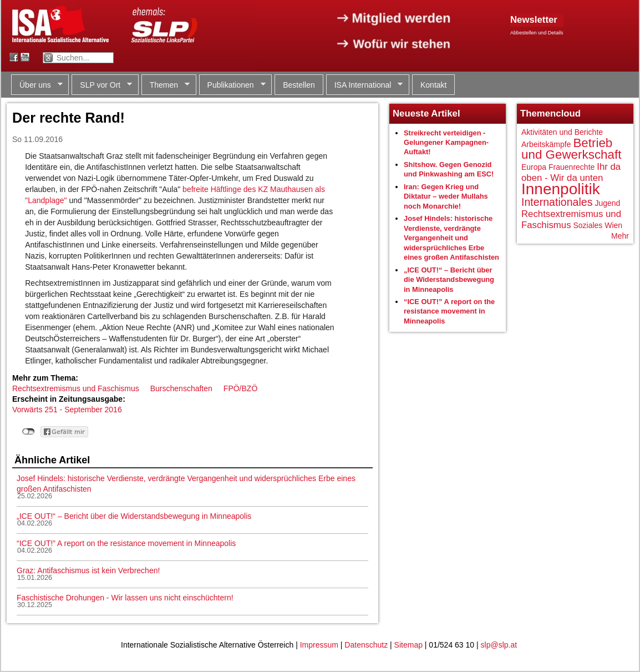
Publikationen (232, 85)
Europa (534, 167)
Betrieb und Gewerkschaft (571, 149)
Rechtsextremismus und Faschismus (76, 388)
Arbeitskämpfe (546, 144)
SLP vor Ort (102, 85)
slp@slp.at (499, 645)
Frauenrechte (572, 167)
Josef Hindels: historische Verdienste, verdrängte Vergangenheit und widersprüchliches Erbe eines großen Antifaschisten (451, 238)
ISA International (365, 85)
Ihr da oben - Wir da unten (571, 172)
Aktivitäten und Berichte (562, 132)
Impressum (319, 645)
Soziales (588, 225)
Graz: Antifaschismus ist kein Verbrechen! (88, 570)
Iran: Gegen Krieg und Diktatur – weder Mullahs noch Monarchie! (446, 196)
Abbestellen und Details (537, 33)
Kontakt (433, 85)
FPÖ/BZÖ (240, 388)
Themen (166, 85)
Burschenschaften (181, 388)
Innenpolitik (561, 189)
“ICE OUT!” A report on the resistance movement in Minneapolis (126, 543)
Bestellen (299, 85)
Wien (613, 225)
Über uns (37, 85)
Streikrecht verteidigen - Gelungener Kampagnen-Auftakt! (446, 143)
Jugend (607, 203)
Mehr (620, 236)
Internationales (557, 202)
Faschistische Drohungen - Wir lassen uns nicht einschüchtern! (125, 598)
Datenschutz (366, 645)
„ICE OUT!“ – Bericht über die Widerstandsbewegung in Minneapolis (134, 516)
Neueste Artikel (426, 113)
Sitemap (408, 645)
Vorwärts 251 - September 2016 (67, 410)
